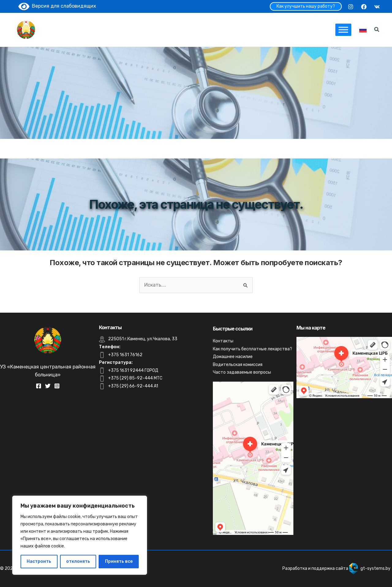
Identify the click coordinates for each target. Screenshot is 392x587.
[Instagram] (351, 7)
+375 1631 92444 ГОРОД (133, 370)
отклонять (78, 561)
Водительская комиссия (238, 365)
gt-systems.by (375, 568)
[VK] (377, 7)
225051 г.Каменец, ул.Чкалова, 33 (143, 339)
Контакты (223, 341)
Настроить (39, 561)
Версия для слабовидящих (57, 6)
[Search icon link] (377, 30)
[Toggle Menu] (343, 30)
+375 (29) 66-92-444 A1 (133, 386)
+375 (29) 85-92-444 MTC (135, 378)
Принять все (119, 561)
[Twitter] (48, 386)
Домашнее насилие (233, 357)
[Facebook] (364, 7)
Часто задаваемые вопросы (242, 372)
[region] (80, 535)
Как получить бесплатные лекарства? (253, 349)
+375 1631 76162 (125, 355)
